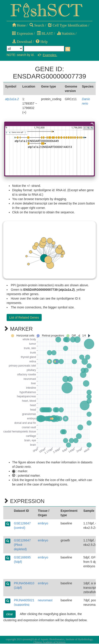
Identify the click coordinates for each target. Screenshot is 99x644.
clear (9, 614)
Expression (22, 33)
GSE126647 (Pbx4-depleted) (22, 545)
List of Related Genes (24, 317)
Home (19, 25)
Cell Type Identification (68, 25)
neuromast (45, 600)
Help (42, 42)
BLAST (45, 33)
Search (37, 25)
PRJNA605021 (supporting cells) (24, 605)
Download (22, 42)
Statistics (66, 33)
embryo (43, 523)
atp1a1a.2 (12, 99)
